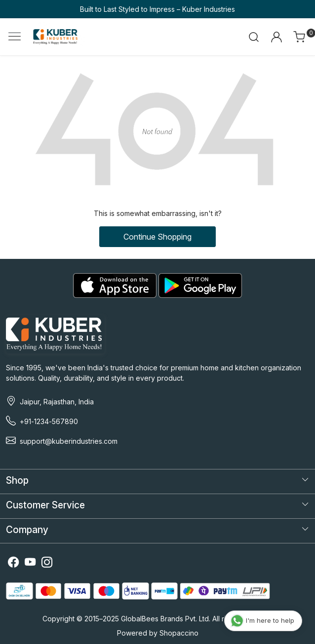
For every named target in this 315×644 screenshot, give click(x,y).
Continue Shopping (157, 237)
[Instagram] (47, 564)
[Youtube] (30, 564)
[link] (254, 37)
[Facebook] (13, 564)
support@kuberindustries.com (69, 441)
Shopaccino (179, 633)
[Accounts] (276, 37)
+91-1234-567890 (49, 421)
